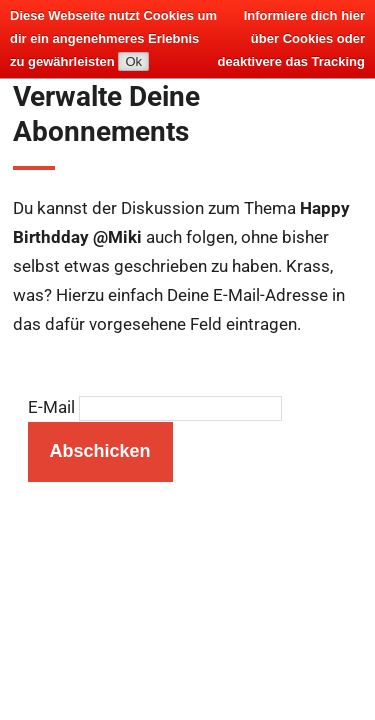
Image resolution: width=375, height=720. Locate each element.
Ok (133, 61)
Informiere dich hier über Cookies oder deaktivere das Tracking (291, 38)
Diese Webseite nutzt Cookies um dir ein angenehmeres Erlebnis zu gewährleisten (113, 38)
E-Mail (51, 407)
